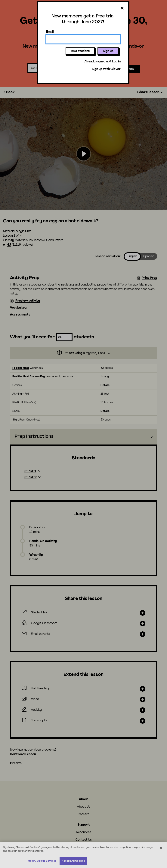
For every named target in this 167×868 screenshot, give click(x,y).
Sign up (108, 51)
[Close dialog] (122, 9)
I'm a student (80, 51)
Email (50, 32)
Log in (116, 62)
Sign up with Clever (106, 69)
